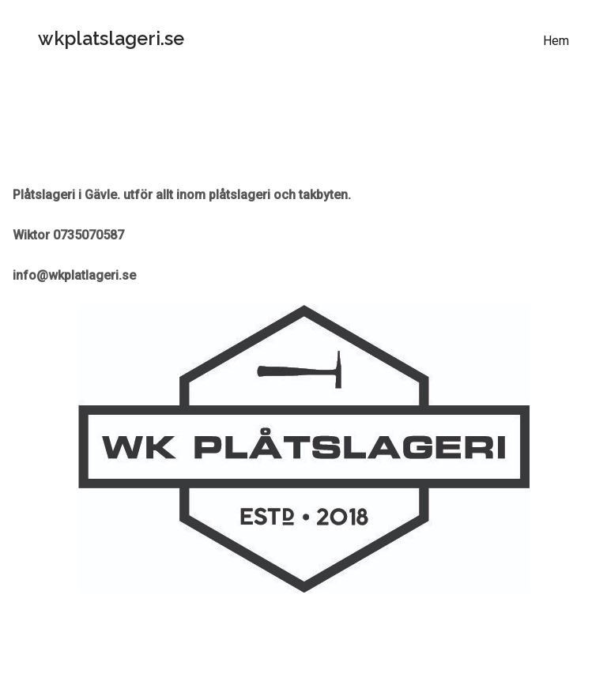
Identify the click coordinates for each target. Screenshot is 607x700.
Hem (556, 41)
